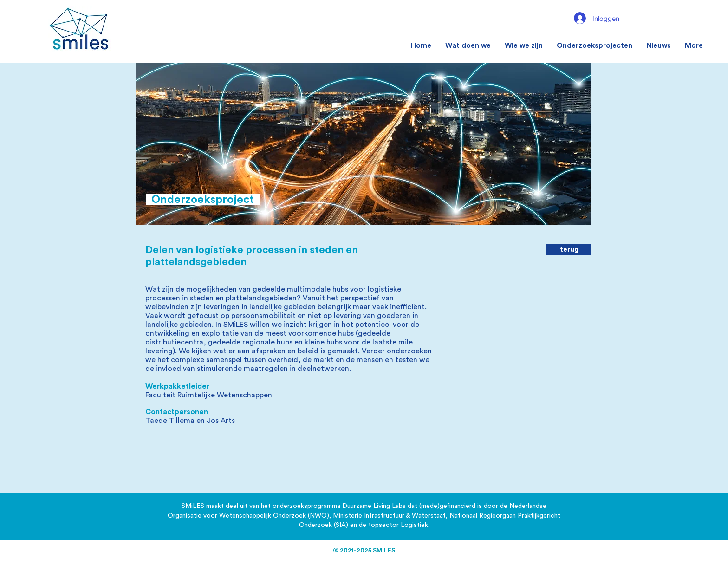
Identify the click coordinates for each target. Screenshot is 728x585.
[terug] (569, 250)
